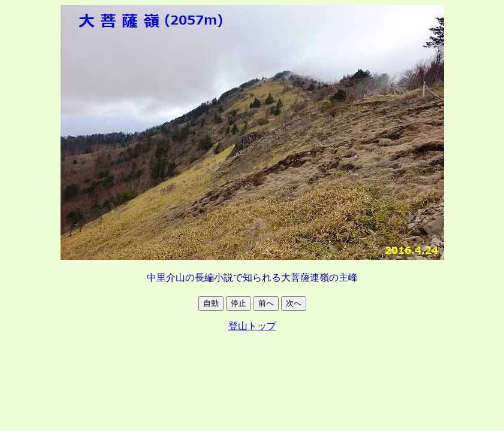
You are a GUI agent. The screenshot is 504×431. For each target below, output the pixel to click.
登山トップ (252, 326)
